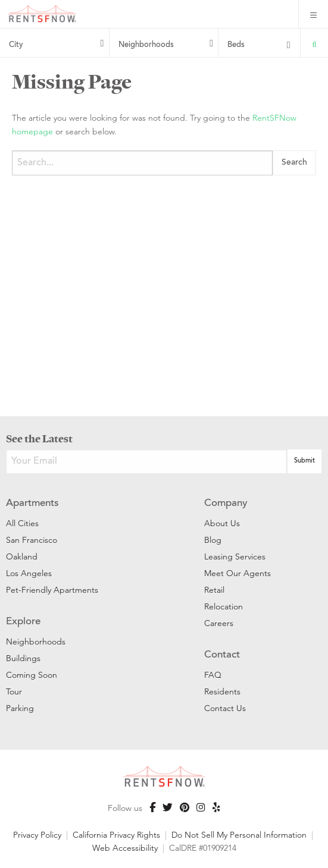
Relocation (224, 606)
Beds (236, 45)
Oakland (22, 556)
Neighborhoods (146, 45)
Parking (20, 708)
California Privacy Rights (116, 835)
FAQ (213, 675)
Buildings (23, 658)
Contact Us (225, 708)
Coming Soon (32, 675)
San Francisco (32, 540)
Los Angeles (29, 573)
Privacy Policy (37, 835)
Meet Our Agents (238, 573)
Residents (222, 691)
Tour (14, 691)
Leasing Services (235, 556)
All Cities (22, 523)
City (16, 45)
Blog (213, 540)
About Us (222, 523)
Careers (219, 623)
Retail (214, 590)
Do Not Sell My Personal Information (239, 835)
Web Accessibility (125, 848)
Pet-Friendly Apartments (52, 590)
